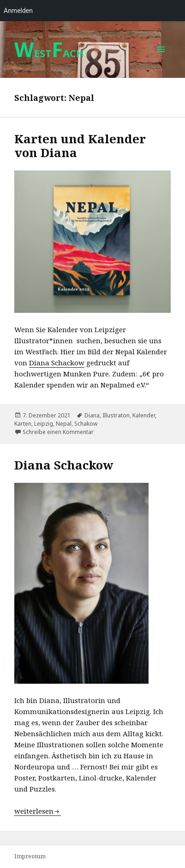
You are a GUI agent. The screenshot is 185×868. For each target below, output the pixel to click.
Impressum (30, 856)
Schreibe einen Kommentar (58, 432)
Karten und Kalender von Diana (80, 146)
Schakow (86, 424)
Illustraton (116, 415)
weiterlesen (38, 811)
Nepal (64, 424)
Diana (92, 415)
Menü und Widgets (161, 59)
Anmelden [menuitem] (18, 11)
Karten (23, 424)
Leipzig (44, 424)
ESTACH (49, 53)
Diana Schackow (57, 363)
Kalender (144, 415)
